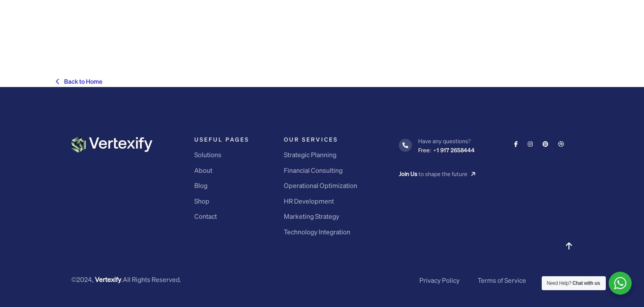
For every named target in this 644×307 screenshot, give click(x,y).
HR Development (309, 201)
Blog (201, 185)
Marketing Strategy (312, 216)
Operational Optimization (321, 185)
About (203, 170)
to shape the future (437, 174)
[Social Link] (516, 144)
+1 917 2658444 (446, 150)
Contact (206, 216)
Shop (202, 201)
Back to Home (79, 81)
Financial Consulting (313, 170)
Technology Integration (317, 232)
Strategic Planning (310, 155)
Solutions (208, 155)
